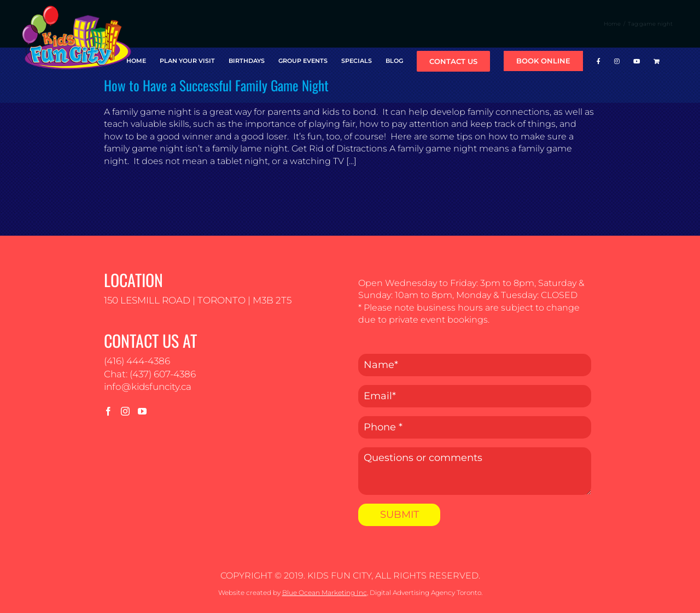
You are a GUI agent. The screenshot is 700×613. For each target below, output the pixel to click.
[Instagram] (125, 411)
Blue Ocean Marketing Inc (325, 592)
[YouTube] (142, 411)
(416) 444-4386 (137, 361)
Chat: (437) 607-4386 (150, 374)
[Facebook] (108, 411)
